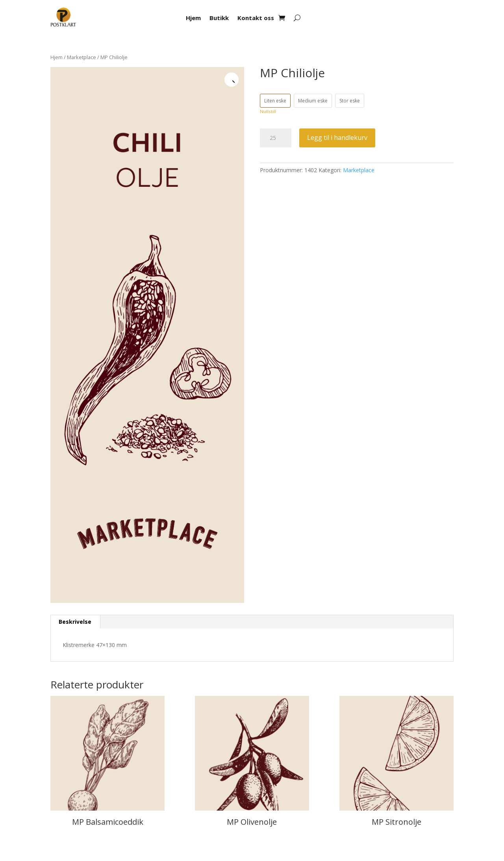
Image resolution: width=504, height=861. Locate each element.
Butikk (219, 18)
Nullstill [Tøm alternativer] (268, 111)
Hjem (193, 18)
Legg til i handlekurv (337, 138)
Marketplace (82, 57)
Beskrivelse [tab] (75, 622)
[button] (232, 80)
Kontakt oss (256, 18)
